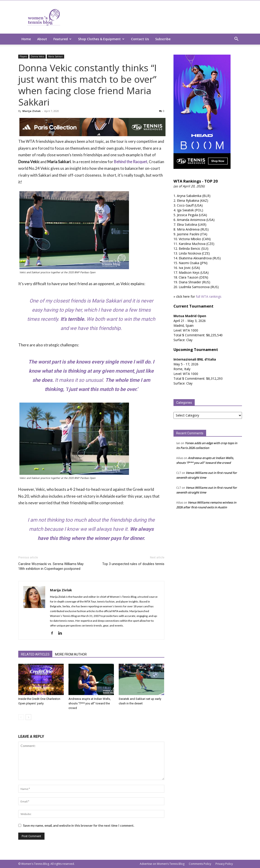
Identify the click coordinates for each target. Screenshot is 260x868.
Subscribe (163, 39)
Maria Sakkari (55, 56)
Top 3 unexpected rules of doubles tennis (133, 564)
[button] (236, 39)
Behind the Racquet (131, 162)
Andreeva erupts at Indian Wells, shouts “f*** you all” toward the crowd (90, 703)
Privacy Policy (224, 864)
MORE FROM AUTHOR (71, 654)
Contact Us (140, 39)
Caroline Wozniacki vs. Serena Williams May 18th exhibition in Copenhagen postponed (51, 566)
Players (23, 56)
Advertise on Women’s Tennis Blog (162, 864)
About (42, 39)
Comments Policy (200, 864)
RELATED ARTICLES (35, 654)
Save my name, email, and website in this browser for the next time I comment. (79, 825)
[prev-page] (21, 717)
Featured (62, 39)
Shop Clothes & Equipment (101, 39)
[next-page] (28, 717)
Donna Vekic (38, 56)
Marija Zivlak (32, 111)
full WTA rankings (209, 296)
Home (26, 39)
